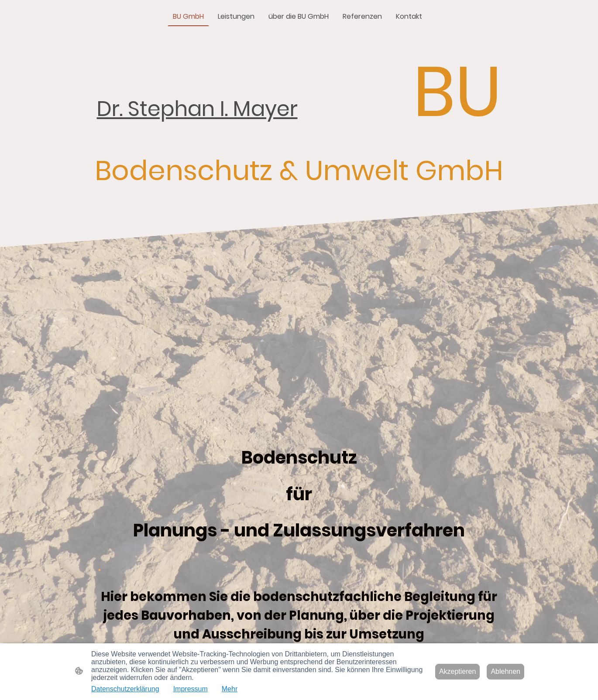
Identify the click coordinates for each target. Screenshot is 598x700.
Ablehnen (505, 671)
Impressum (191, 689)
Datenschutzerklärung (125, 689)
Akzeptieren (458, 671)
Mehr (230, 689)
